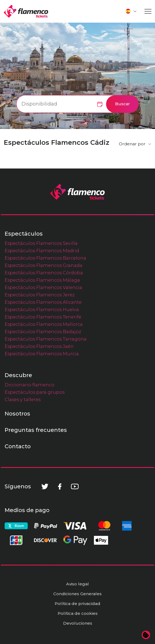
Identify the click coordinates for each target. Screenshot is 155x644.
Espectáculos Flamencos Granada (44, 265)
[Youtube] (75, 486)
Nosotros (17, 414)
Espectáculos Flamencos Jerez (40, 295)
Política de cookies (78, 613)
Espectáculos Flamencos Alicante (43, 302)
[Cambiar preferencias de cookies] (146, 635)
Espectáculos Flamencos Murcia (42, 354)
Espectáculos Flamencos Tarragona (46, 339)
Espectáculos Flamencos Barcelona (45, 258)
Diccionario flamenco (30, 385)
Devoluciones (78, 623)
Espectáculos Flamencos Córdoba (44, 273)
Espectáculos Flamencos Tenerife (43, 317)
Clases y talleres (23, 399)
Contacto (18, 446)
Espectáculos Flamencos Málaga (42, 280)
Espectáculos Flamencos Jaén (39, 346)
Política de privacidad (77, 604)
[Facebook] (60, 486)
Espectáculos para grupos (35, 392)
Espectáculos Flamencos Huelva (42, 309)
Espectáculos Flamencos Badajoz (43, 332)
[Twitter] (45, 486)
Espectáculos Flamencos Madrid (42, 251)
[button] (131, 11)
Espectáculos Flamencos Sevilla (41, 243)
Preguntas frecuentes (36, 430)
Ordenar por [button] (132, 144)
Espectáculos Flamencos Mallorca (44, 324)
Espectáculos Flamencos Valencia (43, 287)
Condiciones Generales (77, 594)
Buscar (123, 104)
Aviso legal (77, 584)
